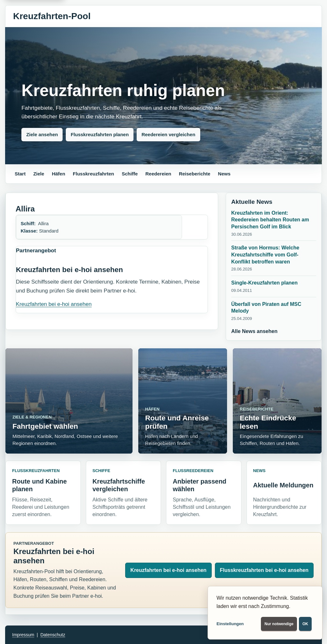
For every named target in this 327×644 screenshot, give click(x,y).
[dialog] (265, 613)
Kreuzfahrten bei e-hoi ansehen (54, 304)
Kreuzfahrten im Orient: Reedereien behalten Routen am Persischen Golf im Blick (270, 220)
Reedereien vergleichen (168, 134)
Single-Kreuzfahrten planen (264, 283)
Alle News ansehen (254, 331)
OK (305, 624)
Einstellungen (230, 624)
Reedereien (158, 174)
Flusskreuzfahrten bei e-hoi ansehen (264, 570)
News (224, 174)
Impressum (23, 635)
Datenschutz (53, 635)
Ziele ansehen (42, 134)
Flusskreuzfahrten (93, 174)
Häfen (58, 174)
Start (20, 174)
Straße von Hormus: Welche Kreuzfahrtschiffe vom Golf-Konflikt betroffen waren (265, 255)
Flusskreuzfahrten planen (100, 134)
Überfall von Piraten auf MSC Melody (266, 308)
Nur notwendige (279, 624)
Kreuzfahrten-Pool (52, 16)
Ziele (39, 174)
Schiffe (130, 174)
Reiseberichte (194, 174)
